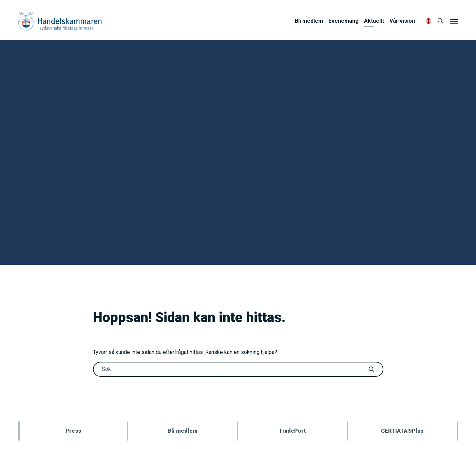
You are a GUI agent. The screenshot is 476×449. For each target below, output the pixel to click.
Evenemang (344, 21)
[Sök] (440, 21)
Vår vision (402, 21)
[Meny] (454, 21)
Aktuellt (374, 21)
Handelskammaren (60, 21)
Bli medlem (309, 21)
